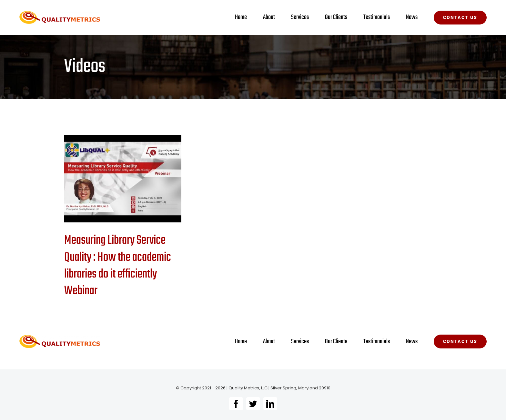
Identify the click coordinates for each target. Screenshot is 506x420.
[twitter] (253, 404)
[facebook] (236, 404)
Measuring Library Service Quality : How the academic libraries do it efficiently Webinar (118, 266)
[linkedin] (270, 404)
